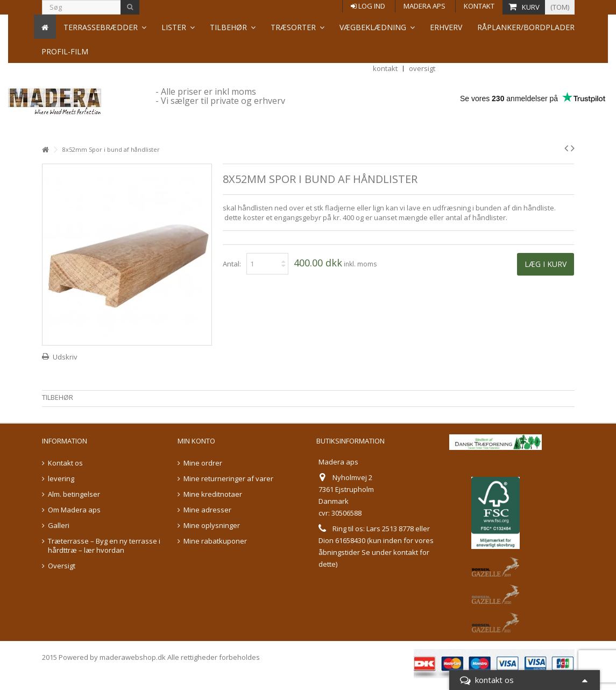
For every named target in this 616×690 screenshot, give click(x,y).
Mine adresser (207, 510)
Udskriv (65, 357)
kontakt (385, 20)
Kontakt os (65, 463)
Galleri (59, 526)
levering (61, 479)
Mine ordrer (203, 463)
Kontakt (479, 6)
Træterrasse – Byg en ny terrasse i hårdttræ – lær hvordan (104, 546)
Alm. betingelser (74, 494)
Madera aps (424, 6)
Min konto (196, 441)
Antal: (232, 264)
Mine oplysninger (212, 526)
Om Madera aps (74, 510)
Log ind (368, 6)
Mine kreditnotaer (213, 494)
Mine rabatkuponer (215, 541)
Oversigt (62, 566)
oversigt (422, 20)
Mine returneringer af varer (228, 479)
